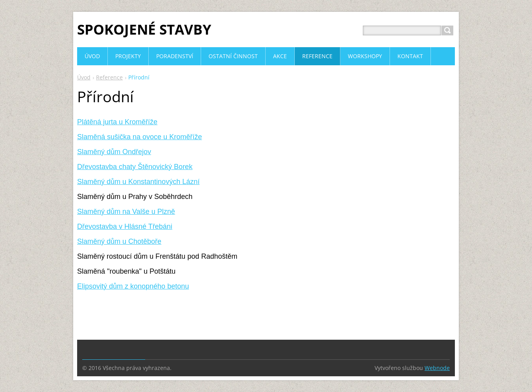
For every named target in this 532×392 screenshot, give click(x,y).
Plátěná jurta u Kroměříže (117, 122)
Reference (109, 77)
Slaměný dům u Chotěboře (119, 241)
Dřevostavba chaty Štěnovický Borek (135, 167)
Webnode (437, 368)
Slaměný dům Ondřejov (114, 152)
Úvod (84, 77)
